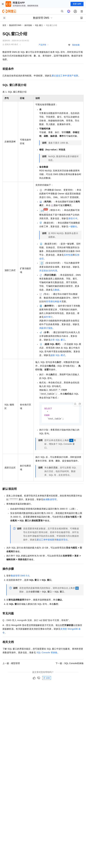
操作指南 (28, 25)
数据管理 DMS (15, 25)
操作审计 (48, 317)
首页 (4, 25)
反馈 (47, 679)
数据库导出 (62, 540)
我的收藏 (76, 45)
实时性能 (68, 255)
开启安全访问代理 (48, 271)
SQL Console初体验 (47, 653)
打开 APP (77, 4)
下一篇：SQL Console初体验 (70, 664)
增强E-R (73, 218)
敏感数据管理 (50, 500)
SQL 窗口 (39, 25)
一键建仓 (73, 226)
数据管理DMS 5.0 (20, 576)
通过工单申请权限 (45, 540)
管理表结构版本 (54, 301)
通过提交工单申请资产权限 (65, 76)
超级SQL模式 (58, 355)
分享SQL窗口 (58, 340)
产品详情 (42, 45)
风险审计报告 (46, 328)
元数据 (56, 290)
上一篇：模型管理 (11, 664)
